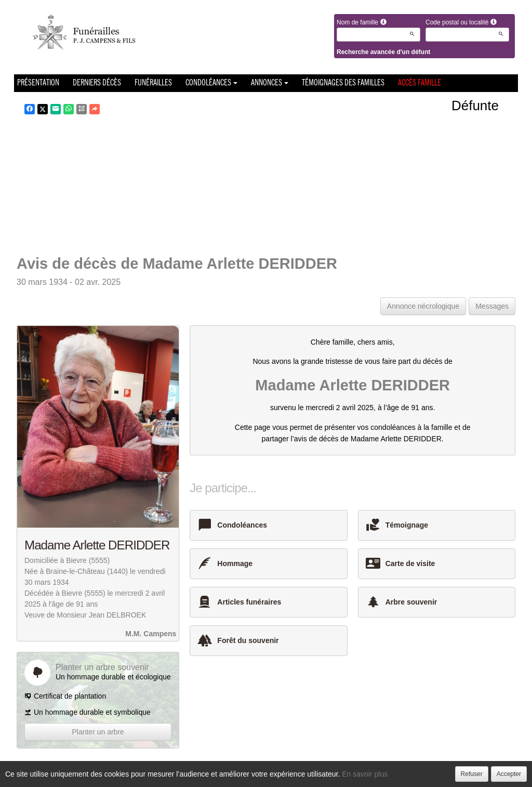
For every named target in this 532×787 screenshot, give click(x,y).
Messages (492, 306)
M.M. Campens (151, 634)
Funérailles (153, 83)
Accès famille (420, 83)
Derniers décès (97, 83)
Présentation (38, 83)
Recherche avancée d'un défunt (383, 52)
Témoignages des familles (343, 83)
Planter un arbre (98, 732)
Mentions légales (352, 776)
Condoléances (211, 83)
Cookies (305, 776)
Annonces (270, 83)
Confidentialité (263, 776)
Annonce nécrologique (423, 306)
